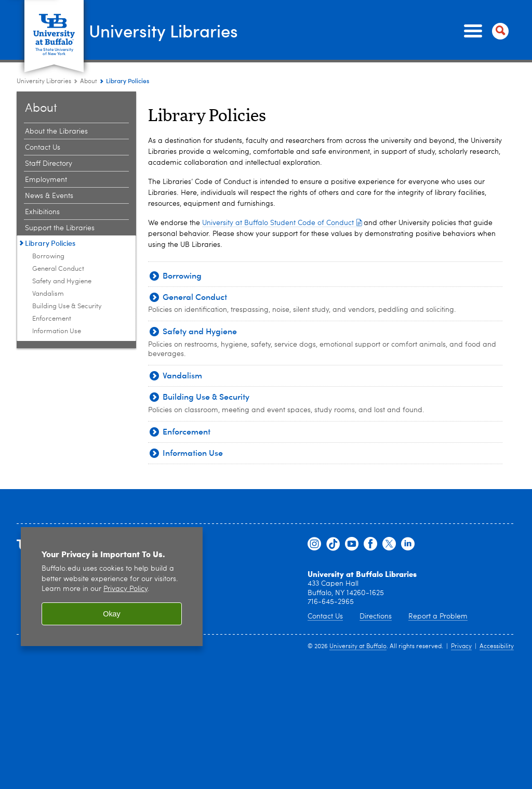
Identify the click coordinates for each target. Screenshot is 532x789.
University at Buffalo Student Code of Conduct (282, 223)
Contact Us (325, 616)
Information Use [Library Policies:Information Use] (57, 331)
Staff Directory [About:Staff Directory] (49, 164)
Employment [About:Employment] (46, 180)
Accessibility (497, 647)
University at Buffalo (358, 647)
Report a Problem (438, 616)
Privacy (461, 647)
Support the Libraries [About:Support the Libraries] (60, 228)
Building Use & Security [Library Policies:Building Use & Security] (67, 306)
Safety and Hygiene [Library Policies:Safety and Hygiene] (62, 281)
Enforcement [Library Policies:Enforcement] (52, 319)
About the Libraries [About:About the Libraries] (56, 131)
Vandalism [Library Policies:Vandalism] (48, 294)
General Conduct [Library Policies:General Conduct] (58, 269)
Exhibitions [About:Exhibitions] (42, 212)
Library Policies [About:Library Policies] (50, 243)
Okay (112, 614)
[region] (112, 587)
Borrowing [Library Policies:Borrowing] (48, 257)
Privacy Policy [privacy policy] (125, 589)
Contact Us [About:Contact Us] (43, 148)
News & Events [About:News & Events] (49, 196)
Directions (376, 616)
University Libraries (175, 30)
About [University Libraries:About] (89, 82)
